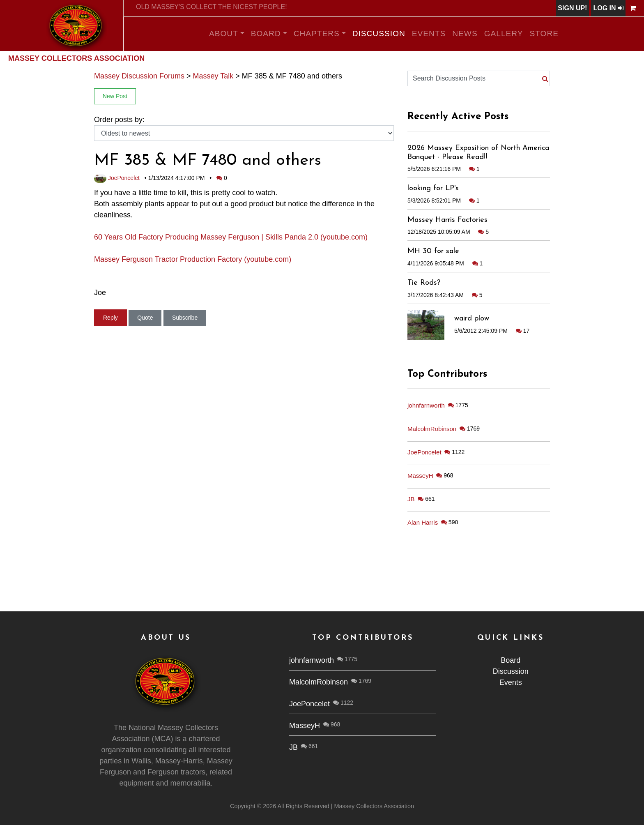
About (224, 33)
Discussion (379, 33)
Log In (608, 8)
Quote (145, 318)
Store (544, 33)
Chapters (317, 33)
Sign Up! (572, 8)
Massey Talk (213, 76)
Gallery (504, 33)
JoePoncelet (117, 178)
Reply (110, 318)
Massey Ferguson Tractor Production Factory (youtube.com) (193, 259)
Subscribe (185, 318)
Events (429, 33)
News (465, 33)
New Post (115, 96)
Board (266, 33)
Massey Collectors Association (76, 58)
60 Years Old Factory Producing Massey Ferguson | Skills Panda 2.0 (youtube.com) (231, 237)
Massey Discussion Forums (139, 76)
